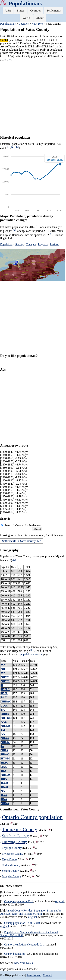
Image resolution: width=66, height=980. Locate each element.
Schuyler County (11, 876)
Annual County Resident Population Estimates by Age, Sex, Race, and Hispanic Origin (31, 912)
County (18, 525)
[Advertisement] (33, 98)
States (21, 11)
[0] (10, 59)
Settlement (33, 525)
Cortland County (11, 865)
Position (55, 244)
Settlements (54, 11)
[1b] (14, 559)
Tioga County (10, 859)
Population (6, 244)
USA (8, 11)
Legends (43, 244)
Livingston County (12, 854)
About (40, 18)
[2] (13, 147)
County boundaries (15, 954)
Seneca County (10, 871)
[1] (8, 147)
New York (37, 24)
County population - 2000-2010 (22, 923)
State (6, 525)
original (60, 901)
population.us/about (32, 654)
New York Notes (23, 963)
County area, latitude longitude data (24, 945)
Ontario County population (32, 817)
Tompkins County (20, 829)
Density (19, 244)
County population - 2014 (19, 901)
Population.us (25, 3)
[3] (18, 147)
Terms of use (34, 975)
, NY (22, 541)
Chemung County (14, 842)
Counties (35, 11)
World (26, 18)
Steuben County (15, 836)
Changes (31, 244)
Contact (47, 975)
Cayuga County (12, 848)
